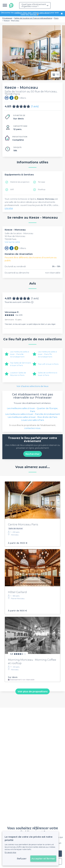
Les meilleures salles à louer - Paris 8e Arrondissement (20, 354)
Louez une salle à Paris (33, 420)
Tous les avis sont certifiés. (19, 302)
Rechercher (33, 454)
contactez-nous (32, 428)
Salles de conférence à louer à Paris (48, 374)
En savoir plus (10, 852)
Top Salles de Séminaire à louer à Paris (21, 364)
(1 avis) (35, 106)
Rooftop (42, 189)
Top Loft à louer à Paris (48, 364)
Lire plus (9, 208)
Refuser (22, 859)
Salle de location (13, 233)
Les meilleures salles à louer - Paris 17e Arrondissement (47, 354)
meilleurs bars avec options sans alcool (32, 13)
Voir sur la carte (12, 242)
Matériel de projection (20, 182)
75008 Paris (10, 239)
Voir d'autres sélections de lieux (32, 386)
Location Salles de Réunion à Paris (18, 374)
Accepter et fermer (43, 859)
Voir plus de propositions (33, 691)
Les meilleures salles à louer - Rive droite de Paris (32, 417)
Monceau (28, 233)
